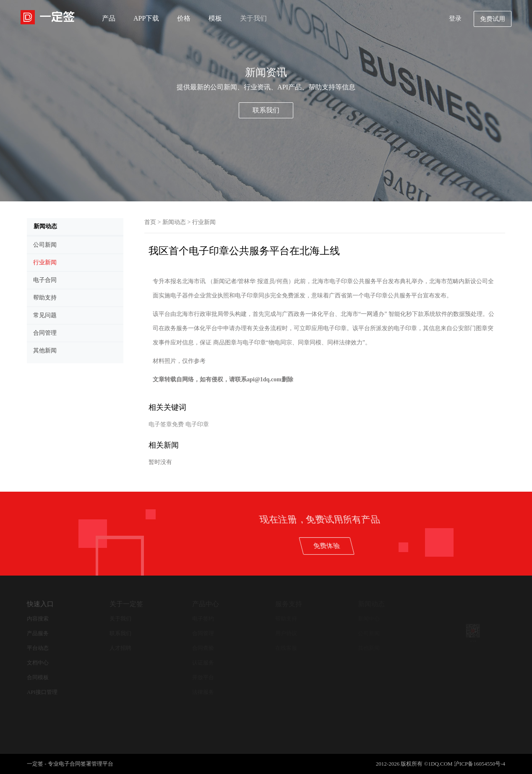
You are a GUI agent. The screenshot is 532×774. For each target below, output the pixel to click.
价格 (184, 18)
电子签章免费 (166, 424)
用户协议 (286, 633)
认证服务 (203, 663)
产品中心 (206, 604)
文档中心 (38, 663)
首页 (150, 222)
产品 (109, 18)
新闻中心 (369, 619)
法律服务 (203, 692)
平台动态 (38, 648)
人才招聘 (120, 648)
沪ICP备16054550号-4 (480, 764)
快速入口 (40, 604)
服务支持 (289, 604)
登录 (455, 18)
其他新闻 (369, 648)
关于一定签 (126, 604)
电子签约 (203, 619)
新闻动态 (174, 222)
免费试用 (493, 19)
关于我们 (253, 18)
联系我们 (266, 110)
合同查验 (203, 648)
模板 (215, 18)
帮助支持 (286, 619)
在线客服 (286, 648)
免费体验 (451, 546)
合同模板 (38, 677)
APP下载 (146, 18)
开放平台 (203, 677)
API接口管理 (42, 692)
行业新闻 (204, 222)
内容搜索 (38, 619)
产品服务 (38, 633)
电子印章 (197, 424)
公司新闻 (369, 633)
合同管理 (203, 633)
